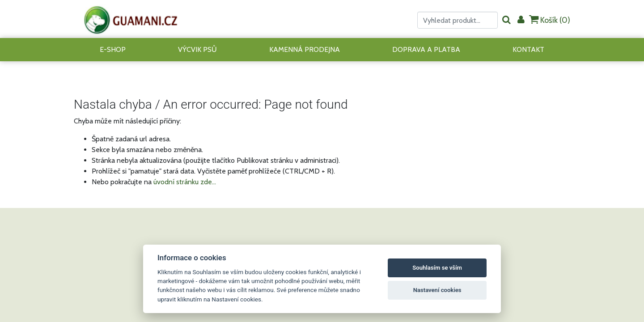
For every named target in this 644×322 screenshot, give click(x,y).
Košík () (550, 20)
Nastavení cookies (437, 290)
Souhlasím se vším (437, 268)
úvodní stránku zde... (185, 182)
